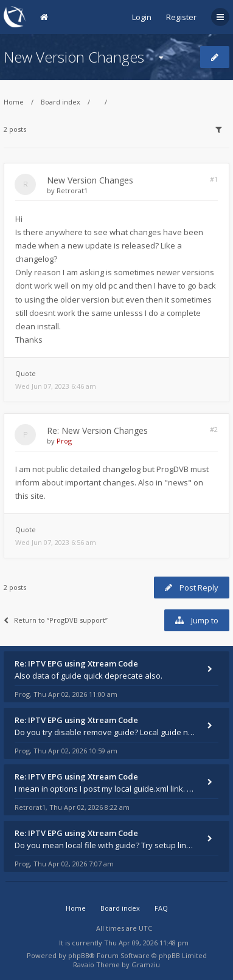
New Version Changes (74, 57)
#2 (214, 429)
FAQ (161, 908)
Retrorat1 (72, 190)
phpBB (79, 955)
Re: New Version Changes (97, 430)
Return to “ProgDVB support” (56, 620)
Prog (64, 441)
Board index (61, 102)
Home (14, 102)
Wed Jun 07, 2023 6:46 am (56, 386)
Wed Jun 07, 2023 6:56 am (56, 542)
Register (181, 17)
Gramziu (146, 965)
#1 (214, 179)
